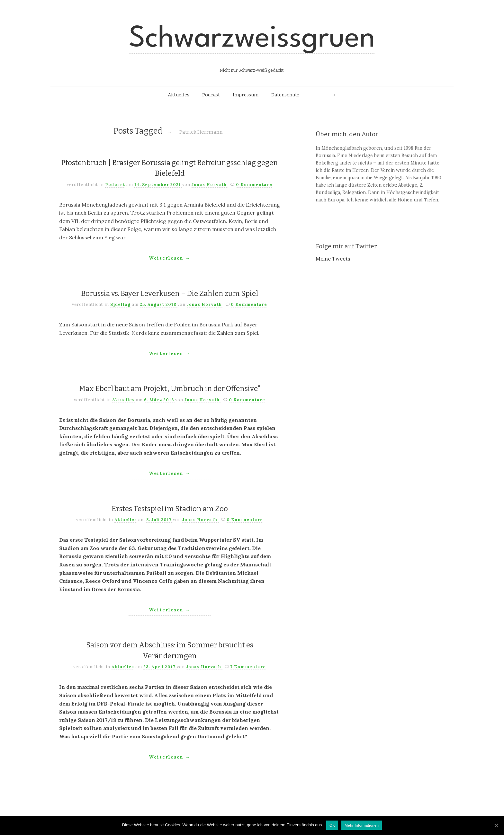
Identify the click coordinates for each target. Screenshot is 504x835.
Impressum (246, 95)
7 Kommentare (248, 667)
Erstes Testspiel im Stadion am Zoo (170, 509)
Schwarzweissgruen (252, 39)
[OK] (496, 825)
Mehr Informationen (362, 825)
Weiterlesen (170, 258)
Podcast (211, 95)
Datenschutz (285, 95)
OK (332, 825)
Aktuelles (179, 95)
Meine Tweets (333, 259)
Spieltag (120, 304)
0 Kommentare (254, 185)
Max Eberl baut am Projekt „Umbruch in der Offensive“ (170, 389)
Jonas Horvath (210, 185)
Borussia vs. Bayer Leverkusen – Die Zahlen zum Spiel (170, 293)
